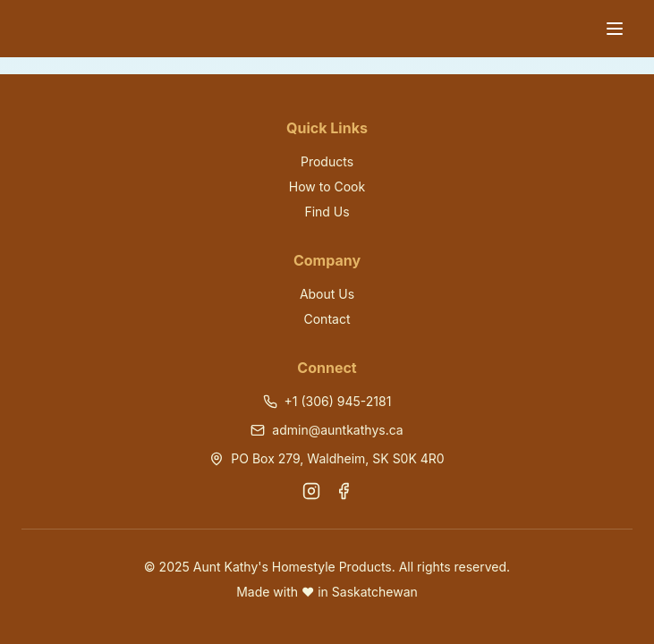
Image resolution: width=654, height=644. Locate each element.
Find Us (327, 212)
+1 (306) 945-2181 (338, 401)
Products (327, 161)
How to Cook (327, 186)
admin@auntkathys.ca (337, 430)
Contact (327, 319)
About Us (327, 294)
